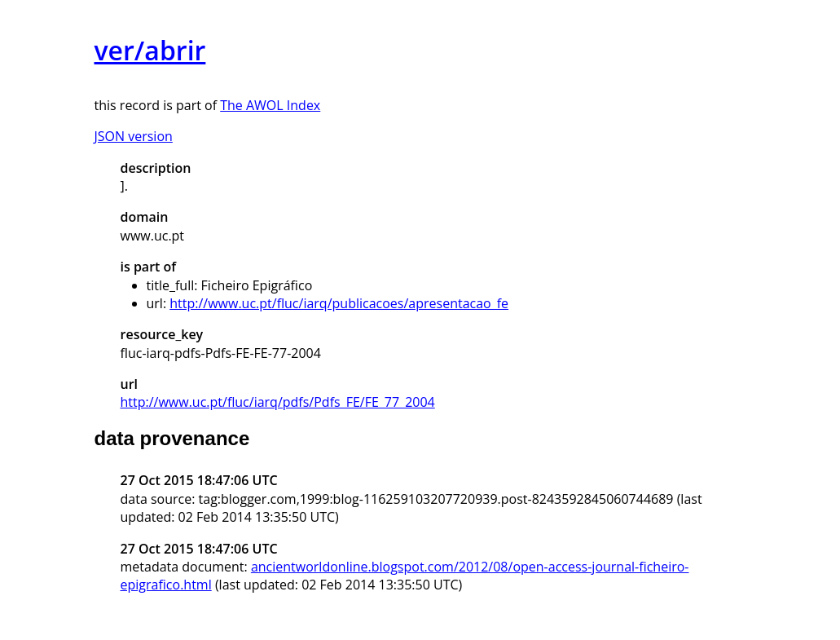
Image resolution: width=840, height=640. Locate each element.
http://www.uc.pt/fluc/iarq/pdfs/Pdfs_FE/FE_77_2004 (278, 402)
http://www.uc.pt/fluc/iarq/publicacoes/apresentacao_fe (339, 303)
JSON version (134, 136)
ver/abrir (150, 50)
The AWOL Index (270, 105)
